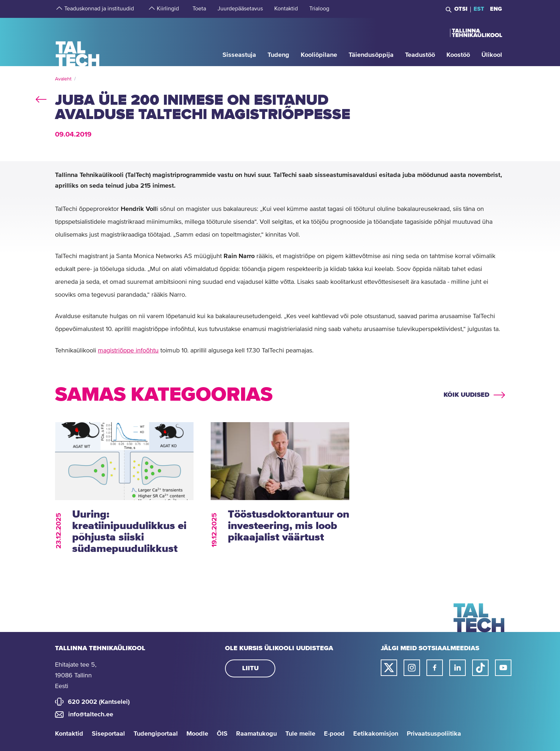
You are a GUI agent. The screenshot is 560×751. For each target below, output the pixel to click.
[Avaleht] (78, 42)
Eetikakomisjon (376, 734)
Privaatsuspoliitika (434, 734)
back (41, 98)
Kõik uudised (466, 395)
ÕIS (222, 734)
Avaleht (63, 79)
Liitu (250, 668)
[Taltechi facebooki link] (435, 668)
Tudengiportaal (156, 734)
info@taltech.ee (91, 715)
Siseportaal (108, 734)
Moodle (197, 734)
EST (479, 9)
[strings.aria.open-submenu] (59, 9)
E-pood (334, 734)
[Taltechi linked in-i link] (457, 668)
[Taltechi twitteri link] (389, 668)
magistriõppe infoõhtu (128, 351)
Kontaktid (69, 734)
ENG (496, 9)
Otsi (461, 9)
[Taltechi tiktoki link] (480, 668)
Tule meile (300, 734)
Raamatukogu (256, 734)
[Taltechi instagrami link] (412, 668)
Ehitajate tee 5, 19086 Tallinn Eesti (76, 676)
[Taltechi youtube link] (503, 668)
